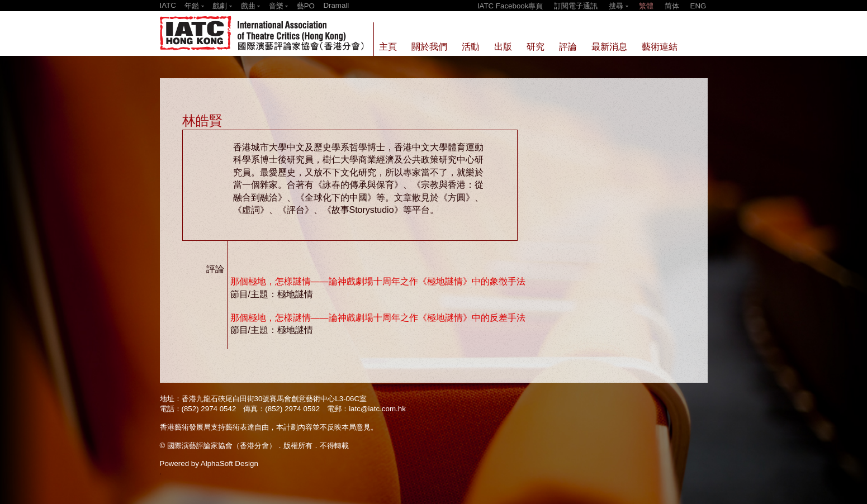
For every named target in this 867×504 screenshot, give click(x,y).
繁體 (646, 6)
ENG (698, 6)
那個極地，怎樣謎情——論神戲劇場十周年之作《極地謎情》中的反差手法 (378, 318)
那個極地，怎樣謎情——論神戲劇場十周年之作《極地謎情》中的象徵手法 (378, 281)
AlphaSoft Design (229, 463)
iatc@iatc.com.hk (377, 409)
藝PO (306, 6)
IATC (168, 5)
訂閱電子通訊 (576, 6)
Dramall (336, 5)
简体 (672, 6)
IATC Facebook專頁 (510, 6)
